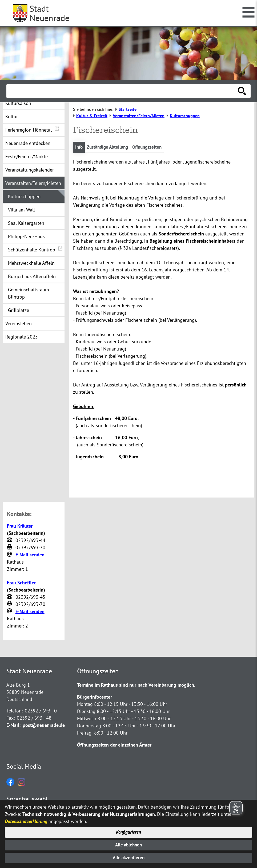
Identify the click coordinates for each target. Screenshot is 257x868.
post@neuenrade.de (44, 726)
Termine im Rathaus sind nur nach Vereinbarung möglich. (136, 685)
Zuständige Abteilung (110, 147)
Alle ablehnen (129, 844)
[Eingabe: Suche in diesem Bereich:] (123, 91)
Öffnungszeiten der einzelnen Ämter (114, 745)
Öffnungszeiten (152, 147)
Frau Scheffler (21, 583)
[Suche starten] (242, 91)
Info (79, 147)
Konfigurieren (129, 831)
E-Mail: (13, 726)
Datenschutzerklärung (26, 819)
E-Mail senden (30, 555)
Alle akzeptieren (129, 858)
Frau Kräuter (20, 526)
